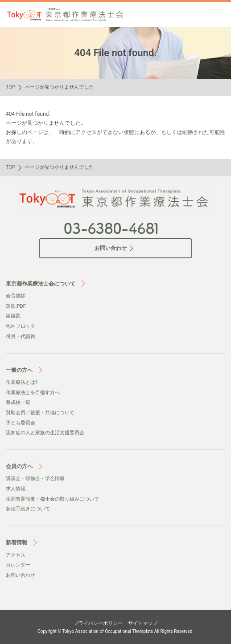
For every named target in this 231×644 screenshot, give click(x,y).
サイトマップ (143, 623)
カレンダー (18, 565)
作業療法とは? (22, 382)
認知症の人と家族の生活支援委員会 (45, 433)
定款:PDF (16, 306)
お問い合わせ (21, 575)
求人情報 (16, 489)
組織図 (13, 316)
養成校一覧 (18, 402)
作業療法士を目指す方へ (33, 393)
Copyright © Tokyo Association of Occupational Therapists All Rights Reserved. (115, 631)
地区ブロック (21, 326)
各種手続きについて (28, 509)
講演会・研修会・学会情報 (35, 479)
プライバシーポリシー (98, 623)
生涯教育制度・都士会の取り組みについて (52, 499)
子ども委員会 (21, 423)
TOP (10, 87)
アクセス (16, 555)
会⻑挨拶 (16, 296)
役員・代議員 (21, 336)
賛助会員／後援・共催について (40, 413)
